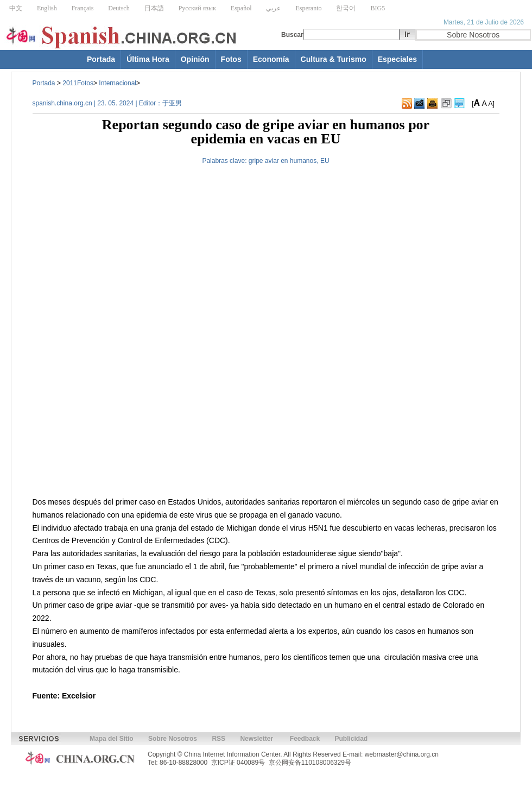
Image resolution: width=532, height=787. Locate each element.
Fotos (231, 59)
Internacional (118, 83)
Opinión (195, 59)
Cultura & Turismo (334, 59)
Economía (271, 59)
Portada (101, 59)
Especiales (397, 59)
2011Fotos (78, 83)
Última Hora (148, 59)
